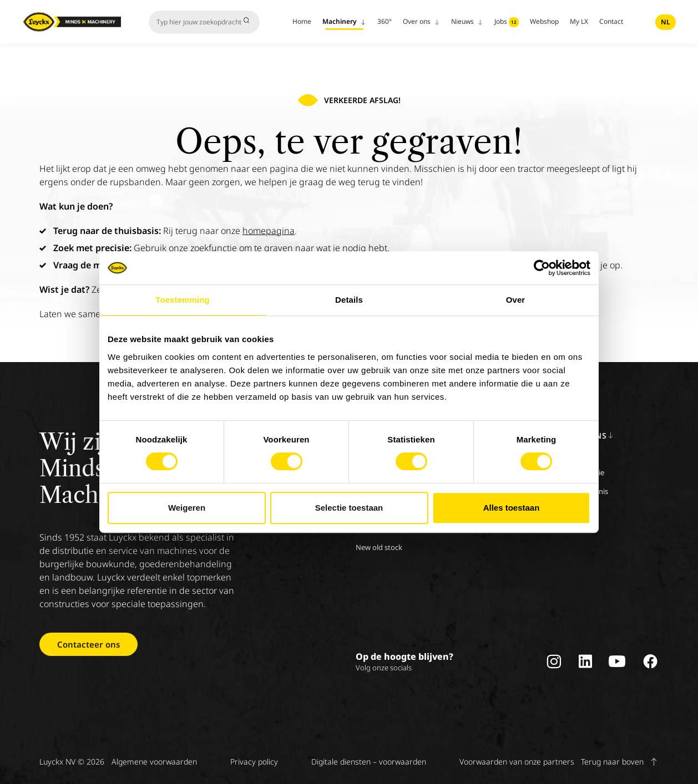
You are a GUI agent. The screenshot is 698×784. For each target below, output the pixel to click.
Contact (611, 21)
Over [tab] (516, 300)
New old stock (379, 547)
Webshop (544, 21)
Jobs (507, 22)
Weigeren (187, 508)
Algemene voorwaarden (154, 762)
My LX (579, 21)
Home (302, 21)
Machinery (344, 21)
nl (666, 22)
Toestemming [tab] (183, 300)
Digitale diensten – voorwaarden (369, 762)
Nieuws (467, 21)
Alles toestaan (512, 508)
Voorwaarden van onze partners (517, 762)
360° (385, 21)
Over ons (421, 21)
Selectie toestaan (349, 508)
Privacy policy (254, 762)
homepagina (269, 231)
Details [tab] (349, 300)
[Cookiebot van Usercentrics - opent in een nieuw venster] (542, 268)
